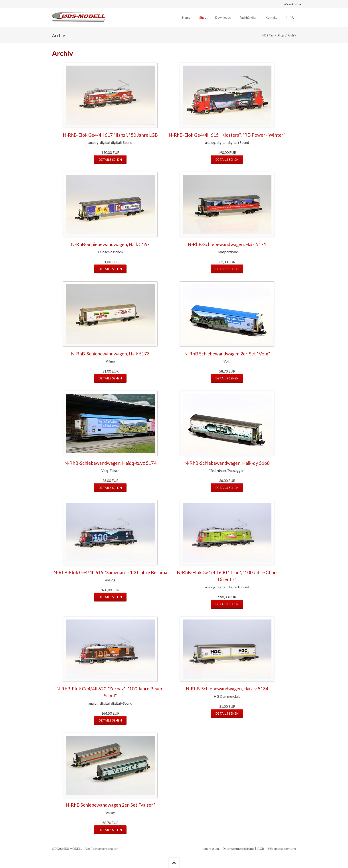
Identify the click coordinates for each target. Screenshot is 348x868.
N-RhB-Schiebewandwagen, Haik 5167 (110, 244)
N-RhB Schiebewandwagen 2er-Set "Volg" (227, 354)
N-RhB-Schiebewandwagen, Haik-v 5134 (227, 689)
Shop (281, 35)
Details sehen (110, 159)
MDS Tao (268, 35)
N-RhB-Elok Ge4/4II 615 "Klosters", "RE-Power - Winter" (227, 135)
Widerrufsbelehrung (282, 849)
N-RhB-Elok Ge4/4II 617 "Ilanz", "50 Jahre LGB (110, 135)
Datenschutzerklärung (238, 849)
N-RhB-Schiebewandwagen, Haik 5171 (227, 244)
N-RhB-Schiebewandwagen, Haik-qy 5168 (227, 463)
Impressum (211, 849)
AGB (261, 849)
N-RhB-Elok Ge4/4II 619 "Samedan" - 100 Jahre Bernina (110, 572)
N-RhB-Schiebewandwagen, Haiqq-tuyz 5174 (110, 463)
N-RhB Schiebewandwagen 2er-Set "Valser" (110, 805)
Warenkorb (291, 4)
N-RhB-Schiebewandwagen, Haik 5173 (110, 354)
